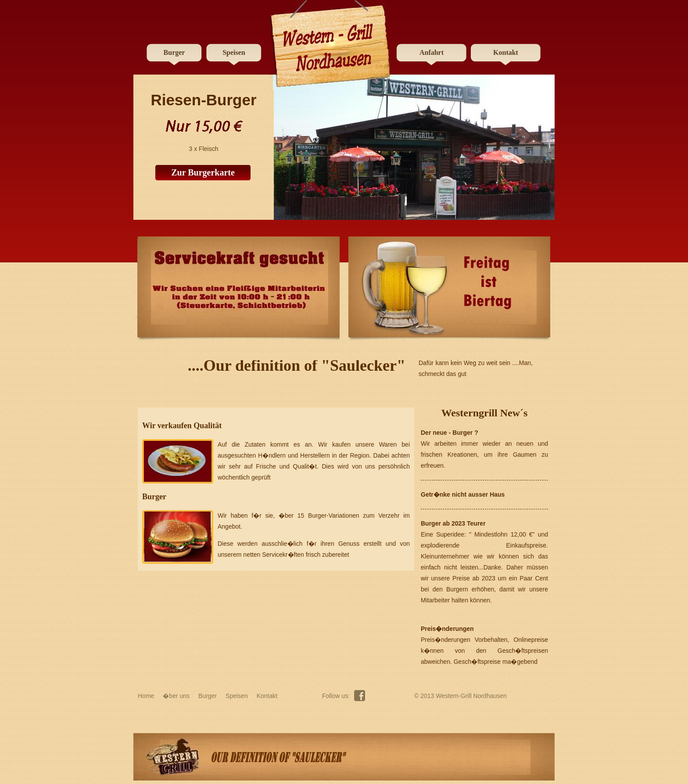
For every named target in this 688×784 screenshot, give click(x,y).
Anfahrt (432, 52)
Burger (174, 52)
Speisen (234, 52)
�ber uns (176, 696)
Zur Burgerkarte (203, 172)
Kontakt (506, 52)
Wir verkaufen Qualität (182, 426)
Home (146, 696)
